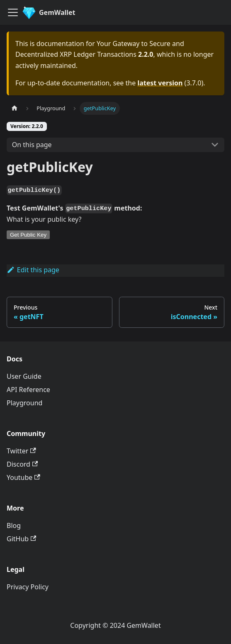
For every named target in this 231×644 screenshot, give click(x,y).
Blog (14, 525)
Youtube (23, 477)
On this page (32, 145)
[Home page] (15, 108)
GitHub (21, 539)
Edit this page (33, 270)
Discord (22, 464)
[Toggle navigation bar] (13, 12)
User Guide (24, 376)
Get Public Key (28, 235)
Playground (24, 403)
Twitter (21, 451)
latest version (160, 83)
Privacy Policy (28, 587)
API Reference (28, 390)
